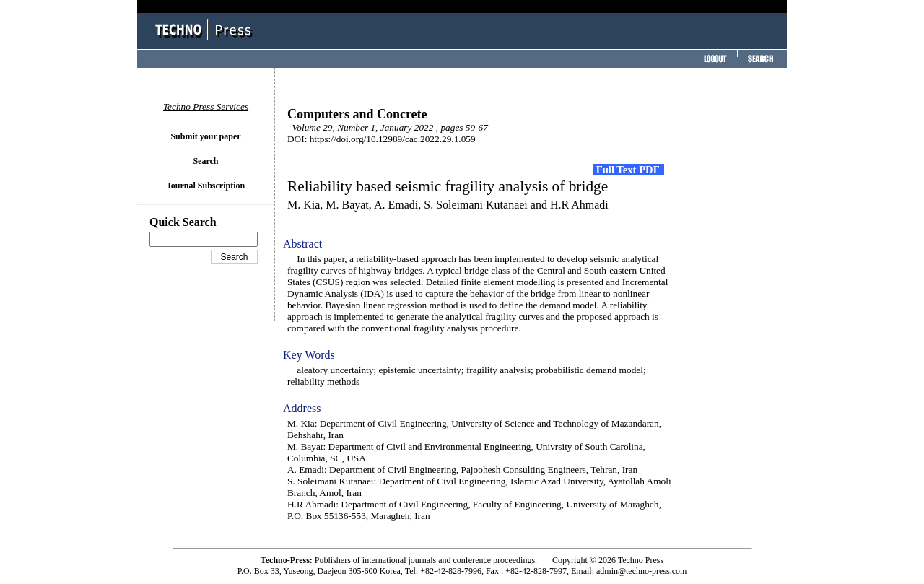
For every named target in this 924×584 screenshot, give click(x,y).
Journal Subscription (206, 186)
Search (205, 161)
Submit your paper (205, 136)
